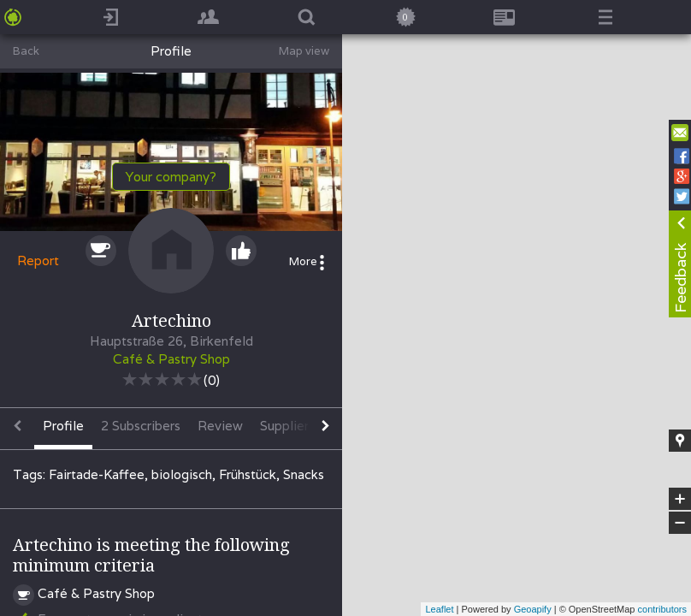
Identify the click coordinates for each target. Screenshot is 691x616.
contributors (662, 609)
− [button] (680, 523)
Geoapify (533, 609)
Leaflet (439, 609)
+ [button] (680, 499)
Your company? (171, 177)
